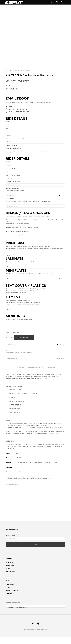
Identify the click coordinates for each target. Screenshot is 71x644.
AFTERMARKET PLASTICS (13, 155)
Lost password (10, 578)
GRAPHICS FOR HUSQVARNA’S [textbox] (35, 614)
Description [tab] (20, 374)
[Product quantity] (9, 344)
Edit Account (10, 572)
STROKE (9, 149)
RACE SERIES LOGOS (12, 206)
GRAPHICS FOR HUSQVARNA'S (23, 78)
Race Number (10, 176)
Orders (8, 575)
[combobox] (35, 613)
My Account (9, 569)
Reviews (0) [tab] (51, 374)
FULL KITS (12, 78)
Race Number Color (13, 182)
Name (8, 169)
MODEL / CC (10, 142)
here (20, 300)
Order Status (10, 591)
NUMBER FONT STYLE (12, 195)
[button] (52, 2)
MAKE (8, 135)
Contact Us (9, 600)
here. (36, 298)
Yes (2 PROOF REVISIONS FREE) (18, 116)
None (10, 114)
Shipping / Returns (12, 597)
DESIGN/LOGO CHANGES (17, 238)
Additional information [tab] (36, 374)
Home (7, 78)
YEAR (8, 129)
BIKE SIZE (8, 93)
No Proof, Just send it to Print (19, 119)
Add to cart (24, 345)
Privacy (8, 594)
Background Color (13, 189)
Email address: (11, 542)
